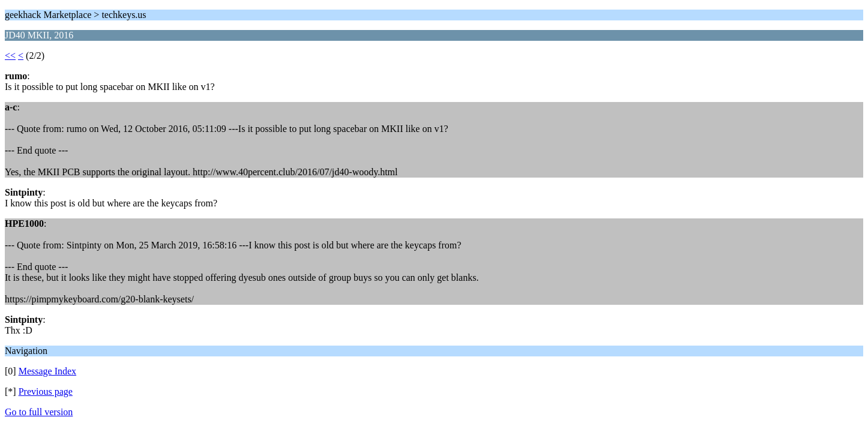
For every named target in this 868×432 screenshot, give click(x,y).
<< (10, 55)
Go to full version (39, 412)
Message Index (47, 371)
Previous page (46, 391)
